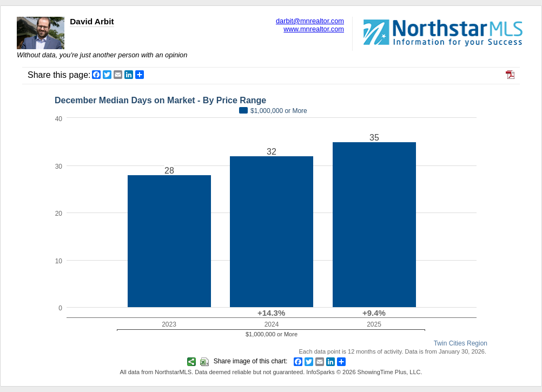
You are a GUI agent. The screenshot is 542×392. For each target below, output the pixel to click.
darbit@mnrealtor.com (310, 21)
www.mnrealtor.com (314, 29)
